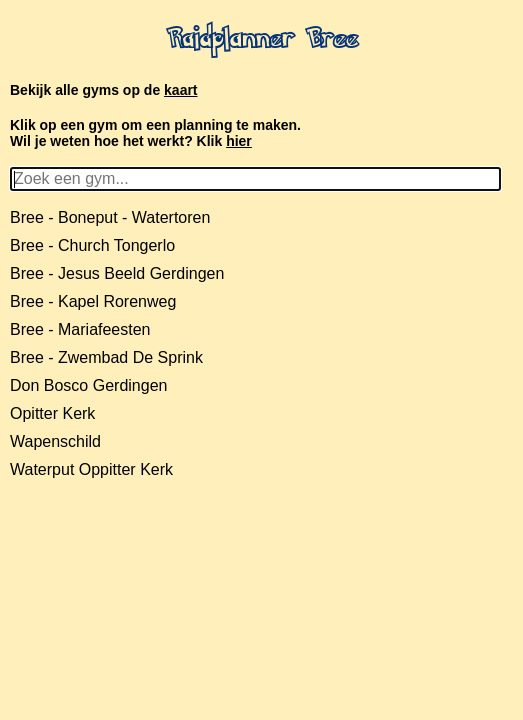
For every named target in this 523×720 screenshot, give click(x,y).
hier (239, 141)
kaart (180, 90)
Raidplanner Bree (262, 41)
